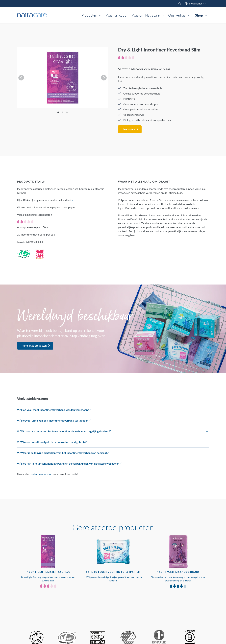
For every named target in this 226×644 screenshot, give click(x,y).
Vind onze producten (35, 346)
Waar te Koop (116, 15)
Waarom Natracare (146, 15)
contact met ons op (41, 474)
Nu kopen (129, 129)
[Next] (103, 78)
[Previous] (22, 78)
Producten (89, 15)
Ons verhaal (177, 15)
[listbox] (63, 78)
